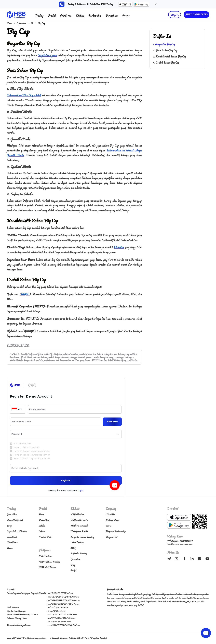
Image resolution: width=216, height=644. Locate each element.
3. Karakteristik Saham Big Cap (170, 56)
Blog (73, 565)
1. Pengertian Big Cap (164, 44)
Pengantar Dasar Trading (82, 537)
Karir (109, 526)
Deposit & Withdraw (17, 531)
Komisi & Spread (15, 520)
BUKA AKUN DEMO (196, 14)
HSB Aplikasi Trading (49, 562)
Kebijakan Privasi (76, 638)
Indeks (42, 526)
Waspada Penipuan (59, 638)
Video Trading (77, 542)
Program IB (112, 537)
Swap (9, 526)
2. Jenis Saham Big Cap (165, 50)
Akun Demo (12, 542)
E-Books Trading (79, 553)
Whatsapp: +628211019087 (180, 541)
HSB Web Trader (47, 567)
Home (9, 23)
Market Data (45, 537)
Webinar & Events (79, 520)
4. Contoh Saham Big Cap (166, 63)
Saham (42, 531)
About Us (110, 514)
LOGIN (175, 15)
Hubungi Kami (112, 520)
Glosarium (22, 23)
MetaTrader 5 (45, 556)
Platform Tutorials (79, 526)
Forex (42, 514)
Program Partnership (116, 531)
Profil (73, 570)
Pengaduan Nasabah (99, 638)
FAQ (73, 548)
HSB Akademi (77, 514)
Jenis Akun (12, 514)
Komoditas (44, 520)
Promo (126, 15)
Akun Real (12, 537)
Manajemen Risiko (79, 531)
